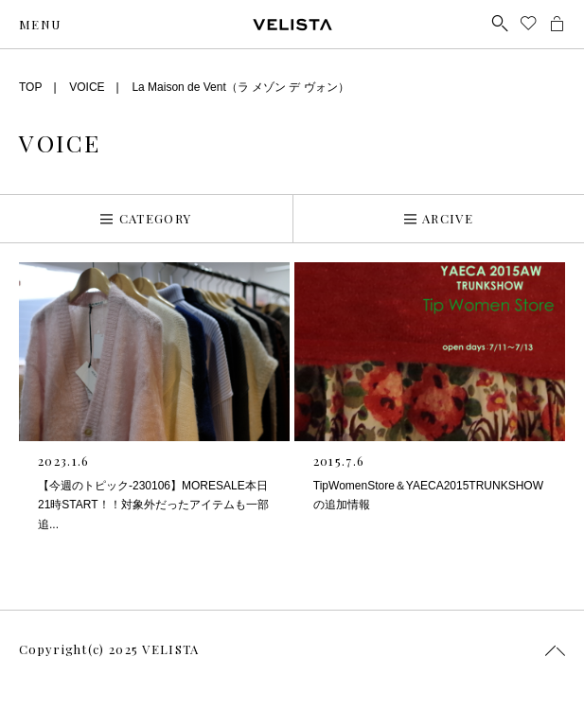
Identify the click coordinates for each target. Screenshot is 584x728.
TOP (30, 87)
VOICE (87, 87)
